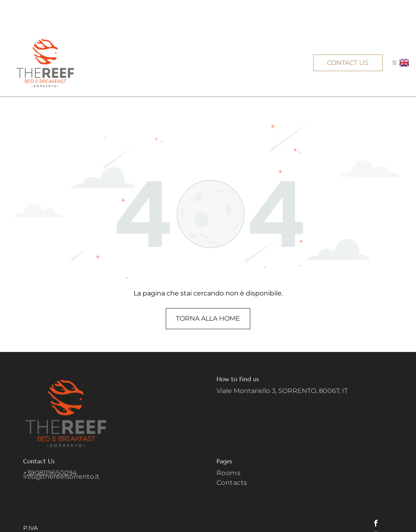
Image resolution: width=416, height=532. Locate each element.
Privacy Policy (345, 507)
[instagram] (376, 507)
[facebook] (376, 495)
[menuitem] (305, 445)
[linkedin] (377, 519)
